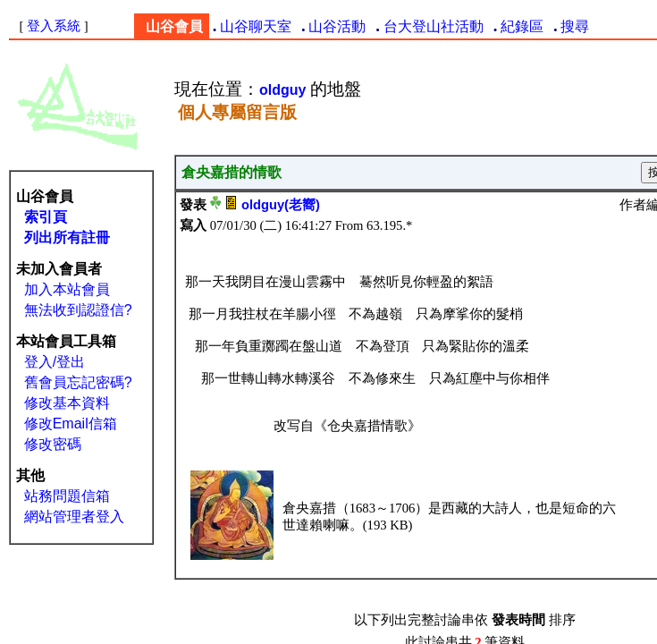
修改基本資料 (67, 403)
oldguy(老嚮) (281, 205)
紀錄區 (522, 26)
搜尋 (575, 26)
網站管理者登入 (74, 517)
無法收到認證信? (78, 310)
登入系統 (54, 26)
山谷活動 (337, 26)
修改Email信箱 (71, 424)
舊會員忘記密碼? (78, 382)
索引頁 (46, 217)
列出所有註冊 (67, 237)
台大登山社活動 (434, 26)
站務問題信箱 (67, 496)
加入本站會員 (67, 289)
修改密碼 (53, 444)
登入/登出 (55, 362)
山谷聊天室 (256, 26)
